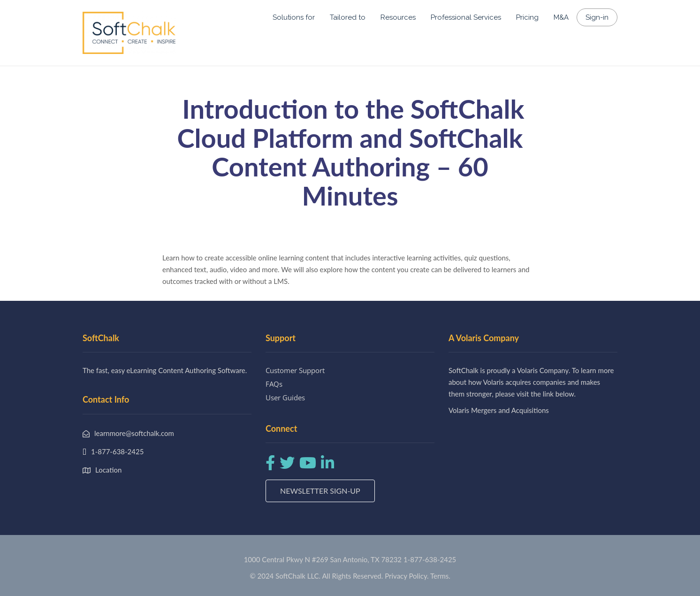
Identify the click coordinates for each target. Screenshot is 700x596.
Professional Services (466, 17)
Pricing (527, 17)
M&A (561, 17)
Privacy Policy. (407, 576)
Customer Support (295, 370)
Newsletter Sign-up (320, 491)
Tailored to (348, 17)
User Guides (285, 397)
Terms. (440, 576)
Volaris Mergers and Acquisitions (499, 410)
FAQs (274, 384)
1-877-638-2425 (430, 559)
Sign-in (597, 17)
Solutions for (294, 17)
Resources (398, 17)
